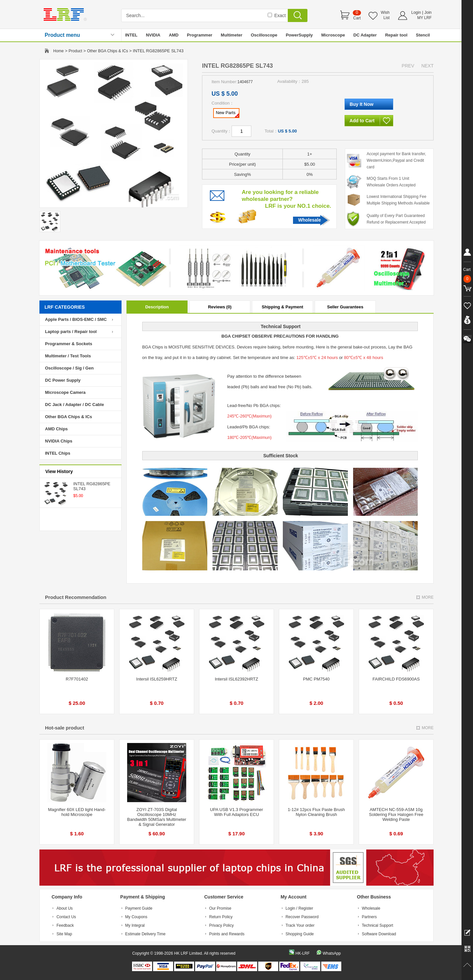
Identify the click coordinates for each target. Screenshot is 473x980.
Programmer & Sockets (69, 344)
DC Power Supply (63, 380)
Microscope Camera (65, 392)
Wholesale (310, 220)
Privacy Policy (222, 925)
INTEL (131, 35)
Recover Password (302, 917)
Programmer (200, 35)
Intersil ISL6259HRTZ (157, 679)
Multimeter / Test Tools (68, 356)
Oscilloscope (264, 35)
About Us (65, 908)
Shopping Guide (300, 934)
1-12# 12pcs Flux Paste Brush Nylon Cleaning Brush (316, 812)
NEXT (428, 66)
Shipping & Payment (282, 307)
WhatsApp (332, 953)
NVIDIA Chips (59, 441)
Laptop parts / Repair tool (71, 332)
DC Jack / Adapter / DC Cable (74, 405)
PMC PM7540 (316, 679)
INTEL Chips (58, 453)
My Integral (135, 925)
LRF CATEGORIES (65, 307)
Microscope (333, 35)
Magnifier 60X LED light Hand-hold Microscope (77, 812)
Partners (369, 917)
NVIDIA (153, 35)
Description (157, 307)
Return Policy (221, 917)
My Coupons (136, 917)
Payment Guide (139, 908)
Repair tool (396, 35)
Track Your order (300, 925)
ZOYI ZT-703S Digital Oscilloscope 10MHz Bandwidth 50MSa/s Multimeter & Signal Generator (157, 817)
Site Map (64, 934)
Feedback (65, 925)
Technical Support (378, 925)
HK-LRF (302, 953)
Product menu (62, 35)
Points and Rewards (227, 934)
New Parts (227, 114)
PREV (408, 66)
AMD (174, 35)
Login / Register (299, 908)
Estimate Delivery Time (145, 934)
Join (428, 12)
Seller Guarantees (345, 307)
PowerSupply (299, 35)
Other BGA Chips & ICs (108, 51)
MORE (428, 597)
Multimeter (232, 35)
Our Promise (220, 908)
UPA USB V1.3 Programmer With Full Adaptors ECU (236, 812)
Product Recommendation (76, 597)
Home (58, 51)
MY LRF (424, 18)
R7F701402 (77, 679)
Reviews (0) (220, 307)
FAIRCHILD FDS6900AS (396, 679)
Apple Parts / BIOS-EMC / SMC (76, 319)
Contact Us (66, 917)
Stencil (423, 35)
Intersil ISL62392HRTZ (236, 679)
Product (75, 51)
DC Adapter (365, 35)
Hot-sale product (65, 728)
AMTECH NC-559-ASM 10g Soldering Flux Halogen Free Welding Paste (396, 814)
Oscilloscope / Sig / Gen (69, 368)
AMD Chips (56, 429)
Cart (357, 18)
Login (416, 12)
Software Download (379, 934)
